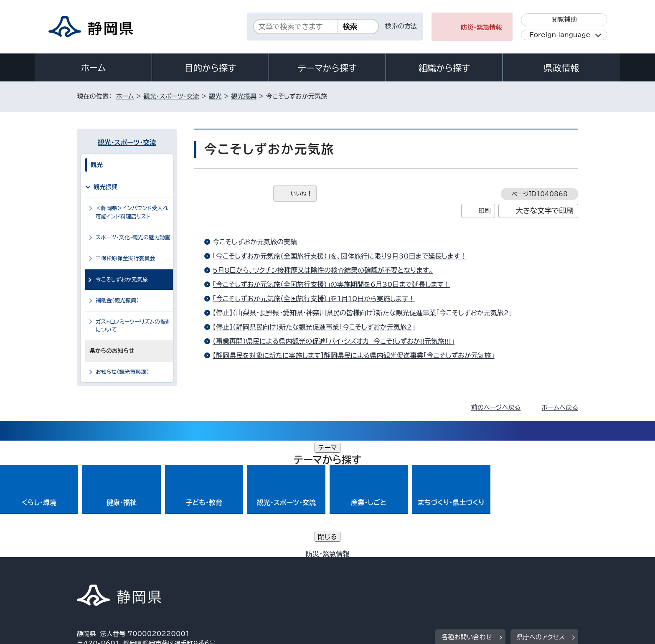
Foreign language (560, 35)
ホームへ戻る (560, 407)
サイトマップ (539, 572)
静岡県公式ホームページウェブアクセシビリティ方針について (355, 572)
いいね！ (301, 194)
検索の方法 (401, 26)
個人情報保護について (209, 572)
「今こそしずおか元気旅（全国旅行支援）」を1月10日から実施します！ (314, 299)
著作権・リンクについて (116, 572)
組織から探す (444, 68)
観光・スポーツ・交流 (171, 96)
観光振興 (244, 96)
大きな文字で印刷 (545, 211)
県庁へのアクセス (541, 521)
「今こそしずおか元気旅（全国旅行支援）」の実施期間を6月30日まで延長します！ (331, 284)
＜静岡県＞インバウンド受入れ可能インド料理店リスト (132, 212)
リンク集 (481, 572)
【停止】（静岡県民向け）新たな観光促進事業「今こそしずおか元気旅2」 (314, 327)
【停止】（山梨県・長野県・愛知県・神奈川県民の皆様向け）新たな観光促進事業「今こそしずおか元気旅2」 (362, 313)
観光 (215, 96)
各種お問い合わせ (467, 521)
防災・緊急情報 (481, 27)
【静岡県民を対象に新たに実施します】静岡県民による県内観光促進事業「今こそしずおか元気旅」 (354, 355)
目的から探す (211, 68)
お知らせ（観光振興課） (122, 372)
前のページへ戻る (496, 407)
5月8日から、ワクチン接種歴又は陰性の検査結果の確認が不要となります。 (323, 270)
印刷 (484, 211)
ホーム (94, 68)
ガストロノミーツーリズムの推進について (133, 326)
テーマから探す (327, 68)
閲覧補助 (564, 19)
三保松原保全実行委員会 (125, 258)
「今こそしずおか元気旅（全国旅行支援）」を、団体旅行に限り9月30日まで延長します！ (340, 256)
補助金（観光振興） (117, 300)
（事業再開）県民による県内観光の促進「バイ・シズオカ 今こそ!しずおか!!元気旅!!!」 (334, 341)
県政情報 (561, 68)
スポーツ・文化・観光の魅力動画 (133, 237)
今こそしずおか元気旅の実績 (255, 242)
